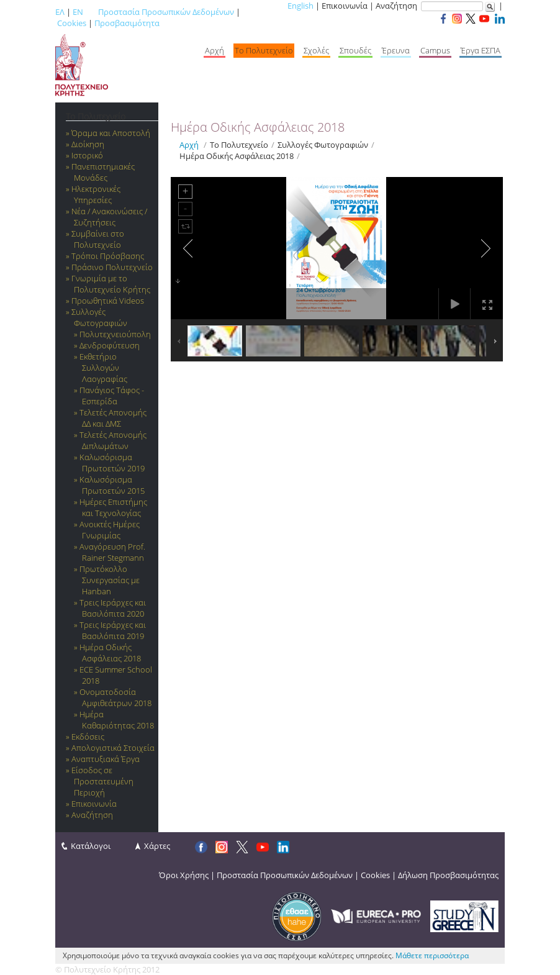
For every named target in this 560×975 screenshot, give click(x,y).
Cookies (72, 23)
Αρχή (189, 145)
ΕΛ (60, 12)
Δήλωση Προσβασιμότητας (448, 875)
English (300, 6)
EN (78, 12)
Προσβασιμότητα (127, 23)
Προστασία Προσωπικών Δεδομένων (166, 12)
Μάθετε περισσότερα (432, 955)
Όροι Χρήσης (184, 875)
